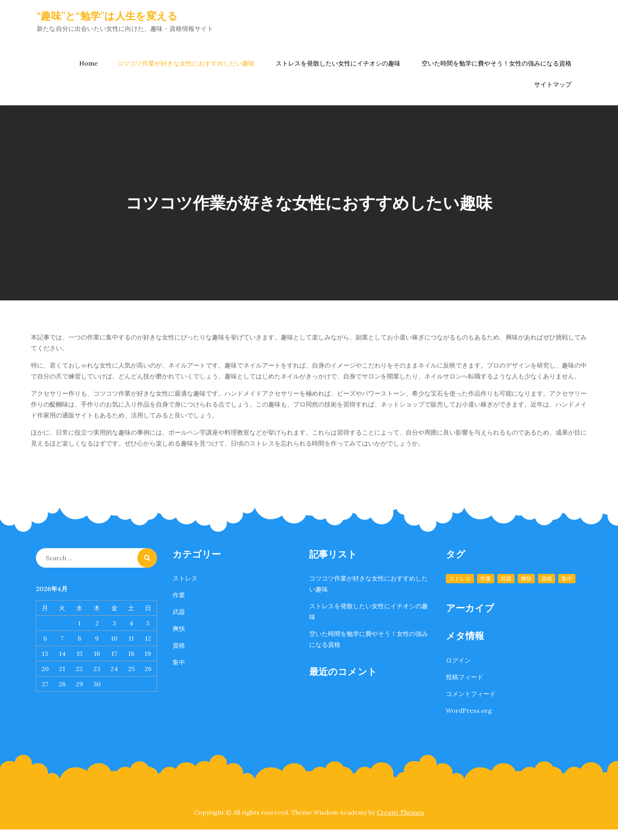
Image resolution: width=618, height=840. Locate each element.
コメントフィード (471, 694)
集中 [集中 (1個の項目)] (567, 579)
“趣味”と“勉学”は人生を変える (107, 16)
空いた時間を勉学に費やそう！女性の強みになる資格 (497, 63)
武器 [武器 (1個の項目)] (506, 579)
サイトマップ (553, 84)
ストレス (185, 578)
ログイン (458, 660)
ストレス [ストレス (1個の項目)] (460, 579)
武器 (179, 612)
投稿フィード (465, 677)
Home (88, 63)
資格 (179, 645)
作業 (179, 595)
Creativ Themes (400, 812)
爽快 (179, 629)
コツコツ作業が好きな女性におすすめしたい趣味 (186, 63)
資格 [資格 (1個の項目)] (547, 579)
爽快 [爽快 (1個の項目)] (526, 579)
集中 (179, 662)
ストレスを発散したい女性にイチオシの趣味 (338, 63)
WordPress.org (469, 710)
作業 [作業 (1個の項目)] (486, 579)
